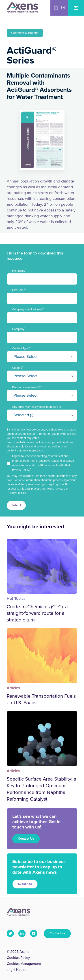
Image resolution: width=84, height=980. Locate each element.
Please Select (25, 357)
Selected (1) (23, 415)
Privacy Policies (16, 493)
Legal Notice (17, 970)
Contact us (57, 933)
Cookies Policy (18, 958)
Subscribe (25, 884)
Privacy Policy (21, 470)
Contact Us (26, 839)
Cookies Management (24, 964)
